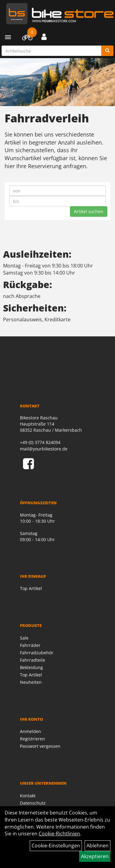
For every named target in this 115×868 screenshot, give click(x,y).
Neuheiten (31, 682)
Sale (24, 638)
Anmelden (31, 731)
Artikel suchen (89, 211)
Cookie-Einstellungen (56, 846)
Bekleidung (31, 667)
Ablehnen (98, 846)
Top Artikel (31, 588)
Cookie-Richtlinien (59, 834)
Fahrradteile (33, 660)
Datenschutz (33, 803)
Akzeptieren (95, 856)
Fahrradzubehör (37, 653)
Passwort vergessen (40, 746)
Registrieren (33, 739)
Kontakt (28, 796)
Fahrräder (30, 645)
